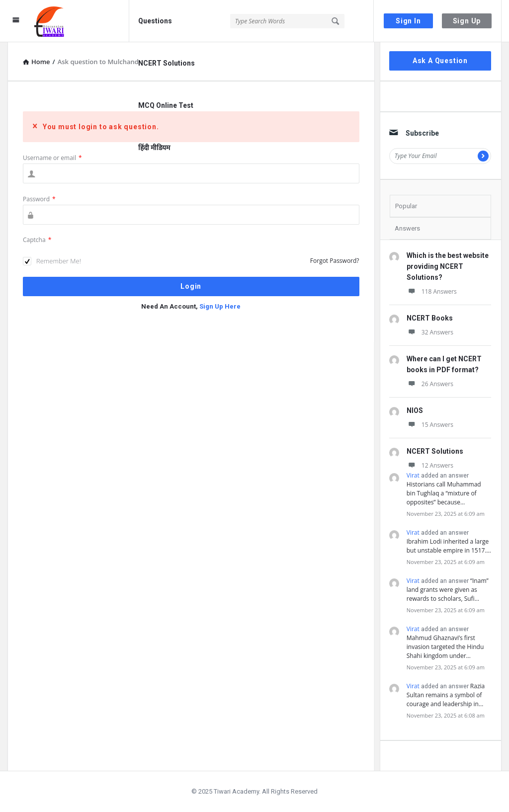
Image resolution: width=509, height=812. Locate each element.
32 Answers (430, 332)
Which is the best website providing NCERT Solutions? (448, 266)
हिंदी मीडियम (154, 148)
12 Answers (430, 465)
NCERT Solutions (167, 63)
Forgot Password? (335, 261)
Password (39, 199)
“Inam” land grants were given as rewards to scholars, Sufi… (448, 590)
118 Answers (432, 291)
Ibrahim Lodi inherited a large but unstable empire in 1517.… (449, 546)
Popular (406, 206)
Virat (413, 475)
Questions (155, 21)
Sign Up (467, 21)
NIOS (415, 410)
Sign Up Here (220, 306)
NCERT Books (430, 318)
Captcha (37, 240)
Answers (407, 228)
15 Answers (430, 425)
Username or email (52, 158)
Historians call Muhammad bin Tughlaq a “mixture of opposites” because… (444, 493)
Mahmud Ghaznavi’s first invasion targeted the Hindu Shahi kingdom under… (445, 647)
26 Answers (430, 384)
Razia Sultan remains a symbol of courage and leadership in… (446, 695)
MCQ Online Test (166, 105)
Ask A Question (440, 61)
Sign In (408, 21)
